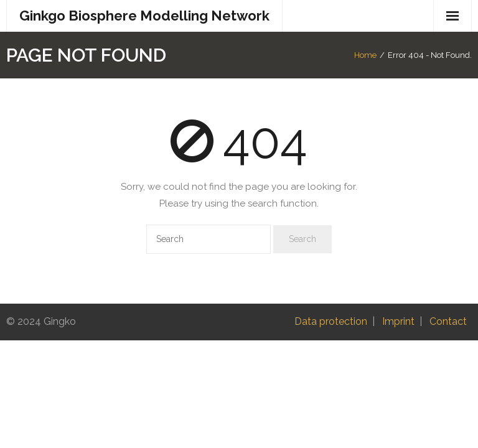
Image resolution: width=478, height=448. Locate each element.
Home (365, 55)
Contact (448, 321)
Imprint (398, 321)
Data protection (331, 321)
